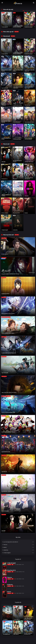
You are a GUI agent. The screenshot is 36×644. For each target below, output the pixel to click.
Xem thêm (17, 32)
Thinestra (5, 545)
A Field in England (7, 553)
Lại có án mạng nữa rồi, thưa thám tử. (11, 542)
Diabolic (5, 547)
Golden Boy (6, 550)
